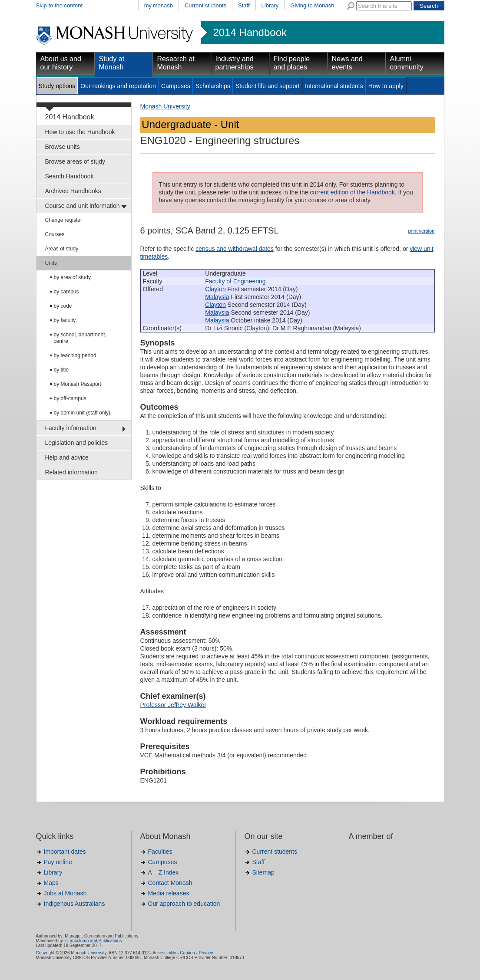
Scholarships (213, 86)
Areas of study (62, 249)
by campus (66, 292)
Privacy (206, 953)
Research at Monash (176, 63)
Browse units (63, 147)
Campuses (176, 86)
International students (334, 86)
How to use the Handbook (80, 132)
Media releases (169, 893)
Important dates (65, 852)
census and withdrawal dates (235, 249)
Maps (51, 883)
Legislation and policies (77, 443)
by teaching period (75, 355)
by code (63, 306)
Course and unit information (83, 206)
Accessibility (164, 953)
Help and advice (67, 457)
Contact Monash (170, 883)
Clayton (215, 289)
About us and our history (61, 63)
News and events (347, 63)
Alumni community (407, 63)
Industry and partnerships (235, 63)
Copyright (45, 953)
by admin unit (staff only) (82, 413)
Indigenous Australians (74, 904)
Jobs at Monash (65, 893)
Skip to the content (60, 5)
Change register (64, 220)
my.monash (159, 5)
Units (51, 263)
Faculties (160, 852)
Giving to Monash (312, 5)
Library (270, 5)
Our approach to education (184, 904)
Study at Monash (112, 63)
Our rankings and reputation (118, 86)
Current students (205, 5)
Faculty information (71, 428)
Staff (244, 5)
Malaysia (217, 297)
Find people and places (292, 63)
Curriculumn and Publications (93, 941)
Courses (55, 234)
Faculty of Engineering (235, 281)
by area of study (72, 277)
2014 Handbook (250, 33)
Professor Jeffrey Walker (174, 705)
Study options (57, 86)
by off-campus (70, 398)
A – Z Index (164, 872)
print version (422, 231)
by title (61, 370)
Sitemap (263, 872)
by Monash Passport (78, 384)
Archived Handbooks (73, 191)
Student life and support (268, 86)
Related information (71, 472)
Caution (187, 953)
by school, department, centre (80, 338)
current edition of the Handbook (352, 192)
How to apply (386, 86)
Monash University (165, 106)
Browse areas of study (75, 161)
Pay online (58, 862)
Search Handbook (70, 176)
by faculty (65, 320)
